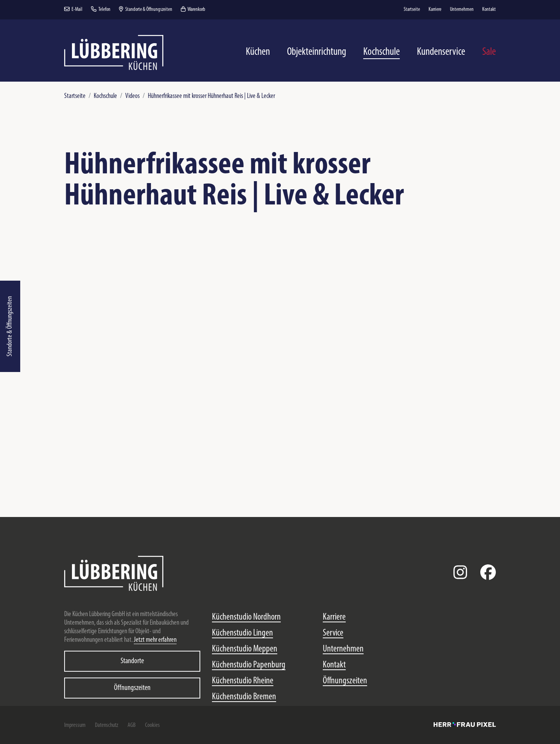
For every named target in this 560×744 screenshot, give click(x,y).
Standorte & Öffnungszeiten (10, 326)
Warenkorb (193, 10)
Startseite (75, 96)
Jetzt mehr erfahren (155, 640)
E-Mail (73, 10)
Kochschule (105, 96)
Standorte (132, 661)
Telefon (101, 10)
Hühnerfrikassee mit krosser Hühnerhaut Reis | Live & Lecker (211, 96)
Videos (132, 96)
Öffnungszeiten (132, 688)
